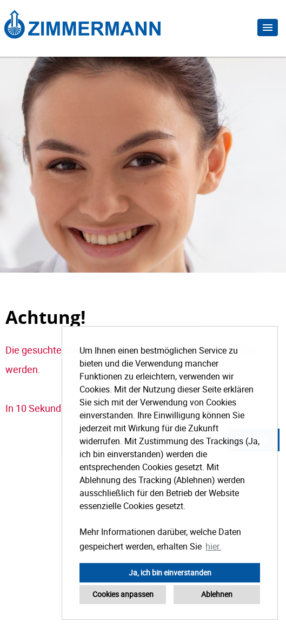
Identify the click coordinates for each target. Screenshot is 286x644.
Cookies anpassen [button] (123, 594)
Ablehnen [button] (217, 594)
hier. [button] (213, 546)
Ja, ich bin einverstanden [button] (170, 572)
